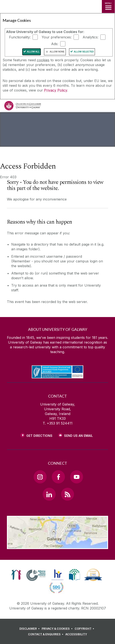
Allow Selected (84, 52)
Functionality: (20, 37)
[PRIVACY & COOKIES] (58, 629)
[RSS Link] (68, 494)
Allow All (33, 52)
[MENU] (108, 6)
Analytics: (91, 37)
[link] (16, 575)
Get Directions (39, 436)
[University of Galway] (23, 107)
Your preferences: (57, 37)
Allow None (57, 52)
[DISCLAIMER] (30, 629)
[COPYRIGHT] (85, 629)
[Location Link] (58, 546)
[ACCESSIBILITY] (76, 634)
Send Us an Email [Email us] (78, 436)
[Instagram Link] (40, 477)
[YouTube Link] (77, 477)
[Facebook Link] (58, 477)
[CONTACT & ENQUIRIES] (46, 634)
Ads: (55, 44)
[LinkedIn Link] (49, 494)
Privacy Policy (56, 90)
